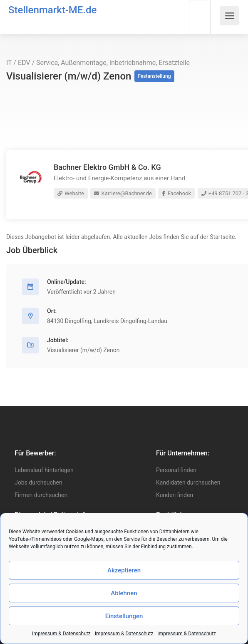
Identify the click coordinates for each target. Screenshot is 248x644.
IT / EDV (18, 63)
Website (71, 193)
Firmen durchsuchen (41, 495)
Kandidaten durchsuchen (188, 482)
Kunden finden (175, 495)
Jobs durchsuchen (38, 482)
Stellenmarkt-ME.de (52, 10)
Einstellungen (124, 616)
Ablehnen (124, 593)
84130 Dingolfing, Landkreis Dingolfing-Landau (107, 321)
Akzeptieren (124, 570)
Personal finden (176, 470)
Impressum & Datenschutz (61, 634)
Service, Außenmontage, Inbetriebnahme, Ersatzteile (113, 63)
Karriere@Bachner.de (123, 193)
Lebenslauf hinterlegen (44, 470)
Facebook (176, 193)
